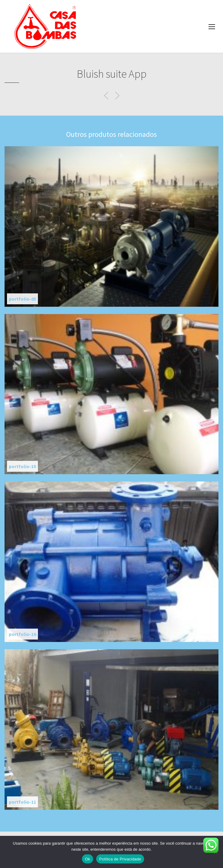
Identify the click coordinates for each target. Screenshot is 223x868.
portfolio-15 (22, 466)
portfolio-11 (22, 802)
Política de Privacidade (120, 859)
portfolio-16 (22, 634)
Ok (88, 859)
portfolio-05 (22, 299)
